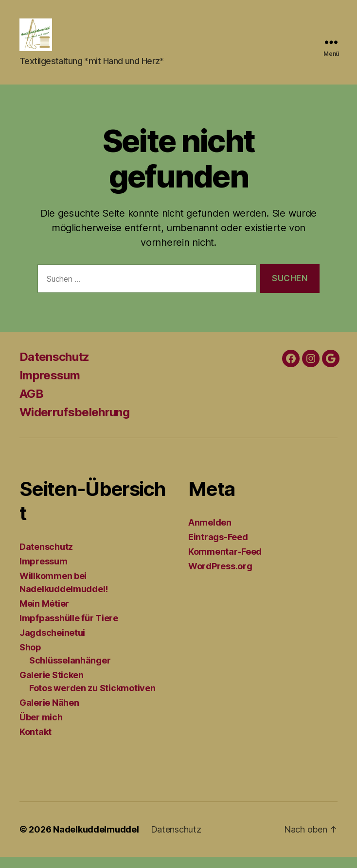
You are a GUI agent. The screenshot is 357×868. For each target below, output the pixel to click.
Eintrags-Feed (218, 548)
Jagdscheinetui (52, 644)
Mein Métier (44, 615)
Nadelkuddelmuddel (96, 841)
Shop (30, 658)
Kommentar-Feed (225, 563)
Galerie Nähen (49, 714)
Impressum (50, 386)
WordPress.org (220, 577)
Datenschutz (54, 368)
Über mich (41, 728)
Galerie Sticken (52, 686)
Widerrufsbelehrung (74, 423)
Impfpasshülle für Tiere (69, 629)
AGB (31, 405)
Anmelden (210, 534)
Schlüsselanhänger (70, 672)
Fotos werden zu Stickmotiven (92, 699)
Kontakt (36, 743)
